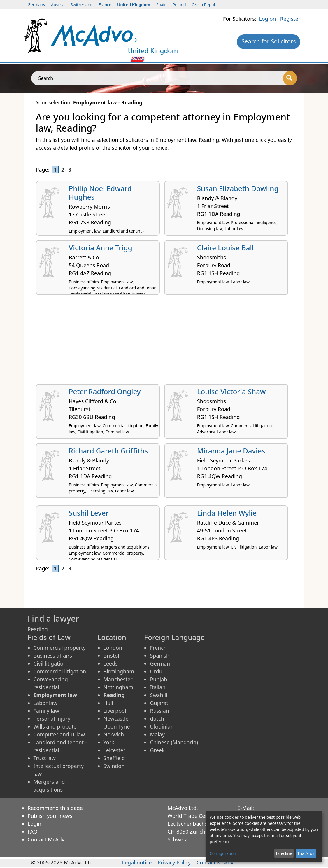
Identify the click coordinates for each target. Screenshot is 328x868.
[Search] (290, 78)
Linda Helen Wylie (227, 513)
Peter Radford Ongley (105, 391)
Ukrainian (162, 726)
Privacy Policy (174, 862)
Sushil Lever (89, 513)
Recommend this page (55, 808)
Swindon (114, 766)
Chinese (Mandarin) (174, 742)
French (158, 648)
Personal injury (52, 719)
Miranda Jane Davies (231, 451)
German (160, 663)
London (113, 648)
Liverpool (115, 711)
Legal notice (137, 862)
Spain (161, 5)
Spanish (160, 656)
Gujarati (160, 703)
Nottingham (118, 687)
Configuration (223, 853)
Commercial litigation (60, 671)
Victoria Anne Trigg (101, 248)
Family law (46, 711)
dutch (157, 719)
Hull (108, 703)
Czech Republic (206, 5)
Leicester (115, 750)
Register (290, 19)
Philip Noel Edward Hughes (100, 193)
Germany (37, 5)
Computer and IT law (59, 734)
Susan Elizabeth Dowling (238, 188)
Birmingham (119, 671)
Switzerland (82, 5)
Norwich (114, 734)
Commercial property (60, 648)
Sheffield (114, 758)
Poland (179, 5)
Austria (58, 5)
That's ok (306, 853)
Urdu (156, 671)
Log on (267, 19)
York (109, 742)
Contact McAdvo (48, 839)
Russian (159, 711)
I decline (284, 853)
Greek (157, 750)
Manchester (118, 679)
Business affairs (53, 656)
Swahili (158, 695)
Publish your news (50, 816)
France (105, 5)
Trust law (45, 758)
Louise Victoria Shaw (231, 391)
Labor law (46, 703)
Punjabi (159, 679)
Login (35, 824)
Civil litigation (50, 663)
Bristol (111, 656)
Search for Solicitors (269, 41)
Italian (158, 687)
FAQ (33, 832)
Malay (157, 734)
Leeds (111, 663)
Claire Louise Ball (226, 248)
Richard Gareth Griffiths (108, 451)
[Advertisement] (164, 342)
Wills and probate (55, 726)
